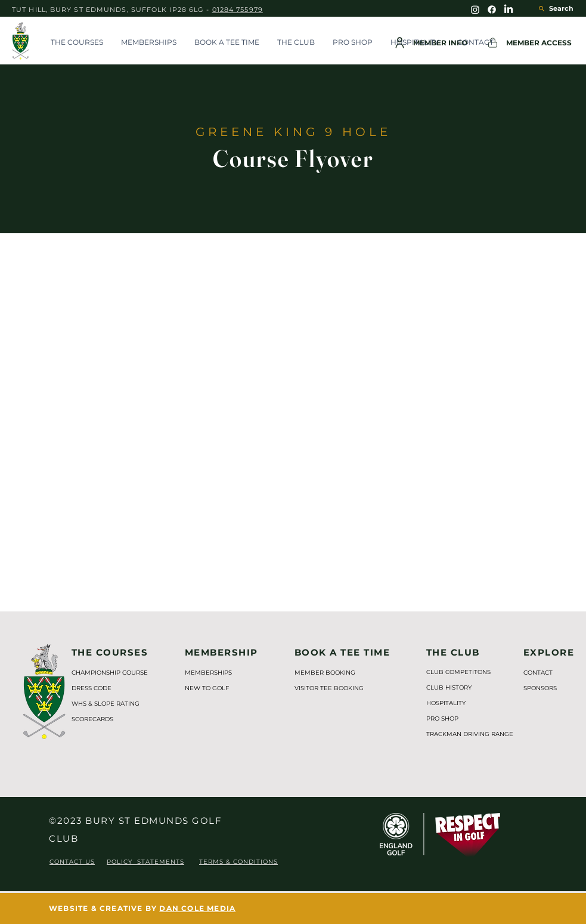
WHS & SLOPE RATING (106, 704)
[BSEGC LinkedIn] (509, 10)
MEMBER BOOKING (325, 673)
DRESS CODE (92, 688)
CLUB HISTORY (449, 687)
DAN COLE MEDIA (197, 908)
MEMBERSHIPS (208, 673)
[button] (77, 42)
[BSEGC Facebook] (492, 10)
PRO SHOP (442, 719)
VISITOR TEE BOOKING (329, 688)
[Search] (550, 8)
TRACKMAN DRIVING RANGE (464, 734)
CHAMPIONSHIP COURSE (110, 673)
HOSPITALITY (446, 703)
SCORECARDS (92, 719)
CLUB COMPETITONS (458, 672)
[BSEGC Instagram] (475, 10)
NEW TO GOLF (207, 688)
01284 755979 (238, 10)
